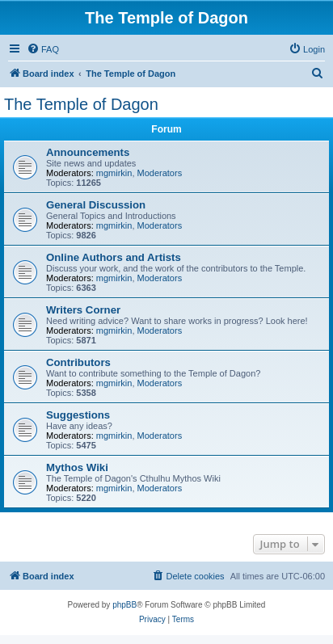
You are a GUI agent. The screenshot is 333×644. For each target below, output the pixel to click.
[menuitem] (43, 49)
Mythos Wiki (77, 467)
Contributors (78, 362)
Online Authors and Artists (114, 257)
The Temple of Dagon (81, 104)
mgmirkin (114, 173)
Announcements (88, 152)
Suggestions (78, 415)
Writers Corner (83, 310)
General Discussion (96, 205)
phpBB (124, 605)
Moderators (160, 173)
